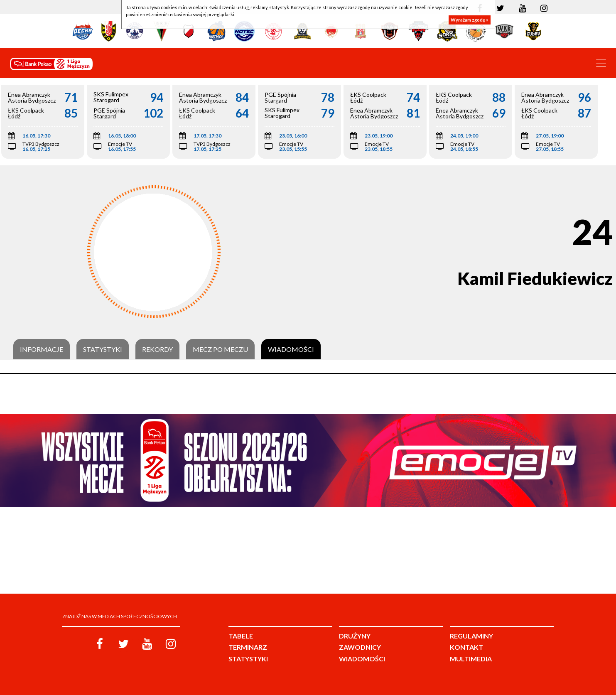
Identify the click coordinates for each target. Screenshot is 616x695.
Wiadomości (291, 349)
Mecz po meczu (220, 349)
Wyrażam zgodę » (470, 20)
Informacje (42, 349)
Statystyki (103, 349)
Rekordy (157, 349)
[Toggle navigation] (601, 63)
